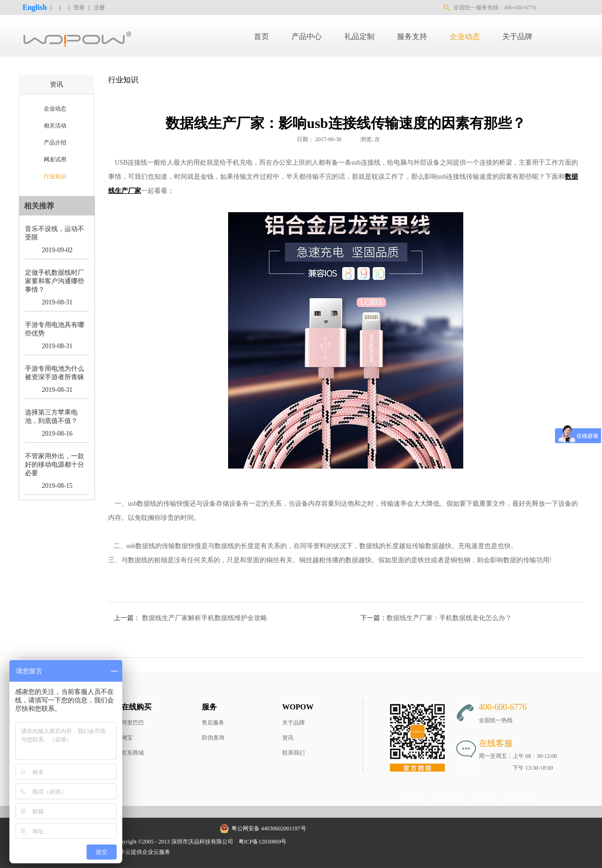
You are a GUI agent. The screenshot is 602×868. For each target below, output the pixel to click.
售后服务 (213, 723)
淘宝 (127, 738)
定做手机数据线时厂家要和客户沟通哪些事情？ (55, 281)
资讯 (288, 738)
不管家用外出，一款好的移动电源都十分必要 (55, 465)
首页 (261, 36)
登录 (79, 8)
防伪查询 (213, 738)
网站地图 (304, 842)
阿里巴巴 (133, 723)
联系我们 (293, 753)
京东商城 (133, 753)
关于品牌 (293, 723)
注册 (99, 8)
